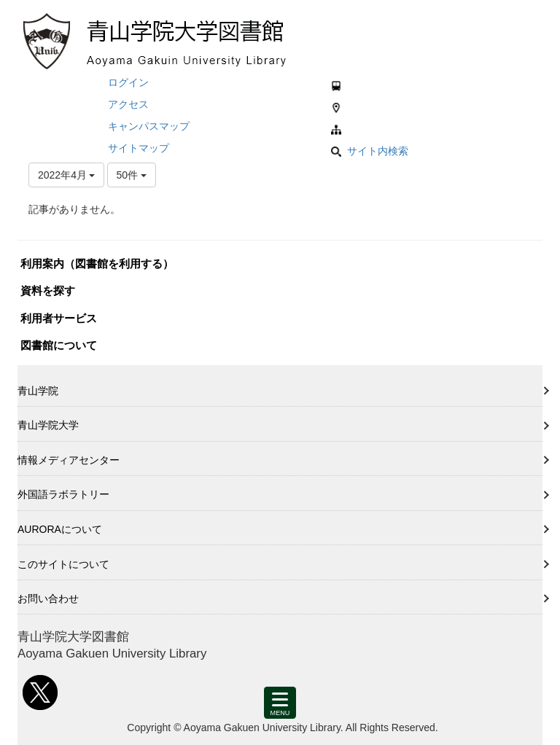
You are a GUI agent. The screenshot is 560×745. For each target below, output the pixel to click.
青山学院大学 (48, 425)
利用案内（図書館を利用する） (97, 264)
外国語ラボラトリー (63, 494)
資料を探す (48, 290)
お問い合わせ (48, 598)
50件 (132, 175)
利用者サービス (59, 318)
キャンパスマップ (149, 126)
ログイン (128, 82)
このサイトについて (63, 564)
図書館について (59, 345)
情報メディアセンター (69, 460)
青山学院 (38, 391)
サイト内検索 (370, 151)
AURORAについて (60, 529)
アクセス (128, 104)
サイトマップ (139, 148)
